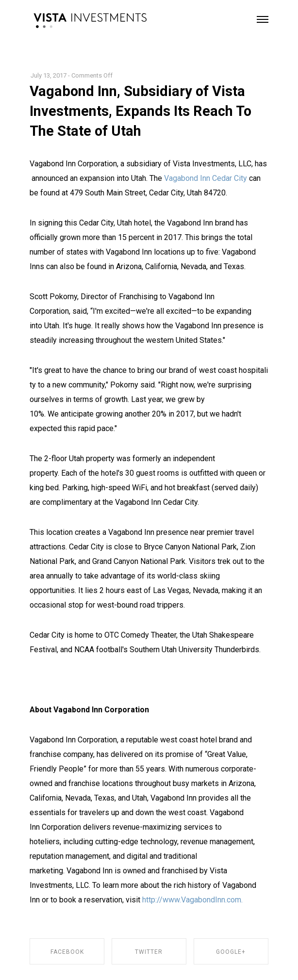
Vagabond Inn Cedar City (206, 178)
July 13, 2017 (49, 75)
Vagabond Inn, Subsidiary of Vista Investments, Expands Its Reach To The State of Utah (141, 111)
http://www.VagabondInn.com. (192, 900)
